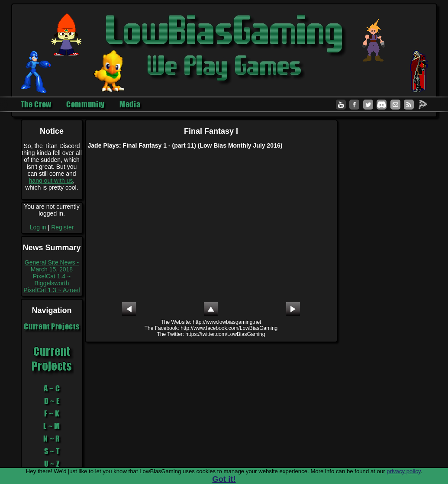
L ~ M (52, 426)
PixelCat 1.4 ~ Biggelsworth (52, 280)
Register (62, 227)
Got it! (224, 479)
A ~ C (52, 388)
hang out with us (51, 181)
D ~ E (52, 401)
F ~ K (52, 413)
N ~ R (52, 439)
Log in (38, 227)
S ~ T (52, 451)
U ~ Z (52, 464)
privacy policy (403, 471)
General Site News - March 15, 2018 (52, 266)
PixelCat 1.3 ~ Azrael (52, 290)
